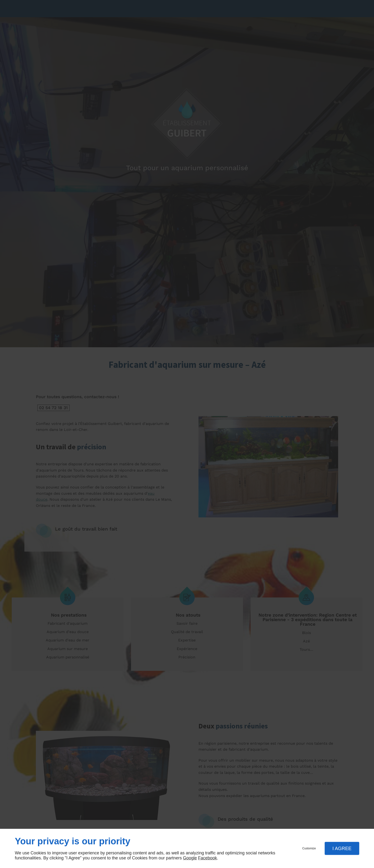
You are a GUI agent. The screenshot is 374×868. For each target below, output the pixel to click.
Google (190, 858)
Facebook (207, 858)
